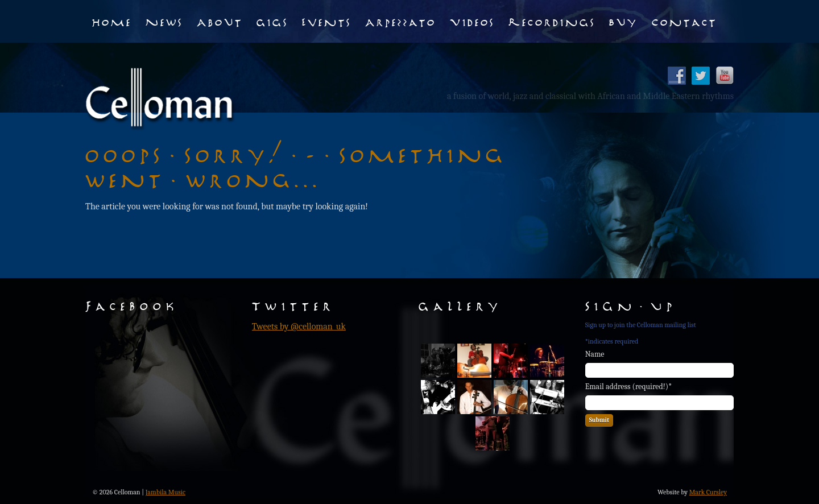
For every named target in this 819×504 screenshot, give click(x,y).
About (220, 21)
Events (327, 21)
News (164, 21)
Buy (624, 21)
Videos (472, 21)
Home (112, 21)
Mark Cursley (708, 492)
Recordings (552, 21)
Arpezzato (401, 21)
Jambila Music (166, 492)
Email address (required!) (629, 387)
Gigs (272, 21)
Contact (684, 21)
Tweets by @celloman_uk (299, 327)
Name (595, 354)
